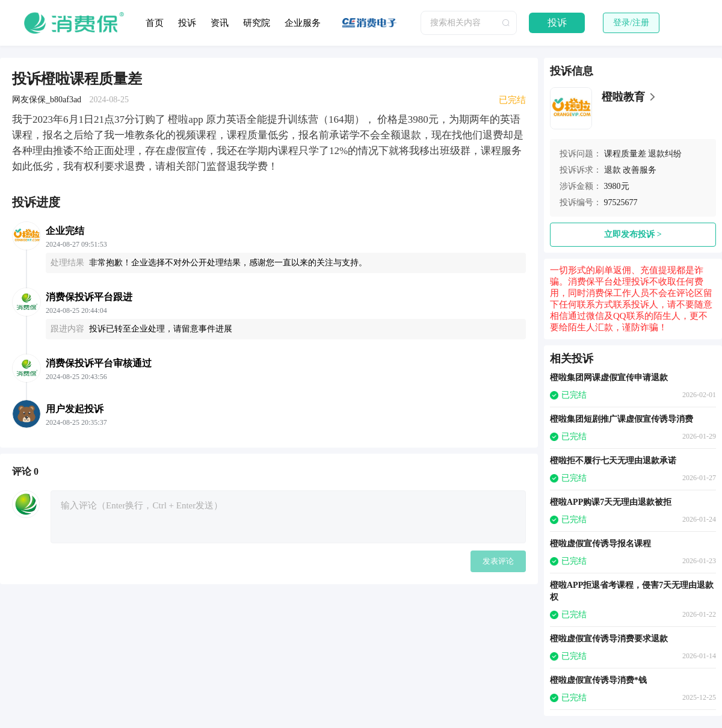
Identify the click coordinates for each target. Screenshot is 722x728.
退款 (612, 170)
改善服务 (640, 170)
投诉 (187, 23)
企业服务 (303, 23)
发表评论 (498, 561)
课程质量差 (625, 154)
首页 (155, 23)
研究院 (257, 23)
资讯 (220, 23)
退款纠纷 (665, 154)
